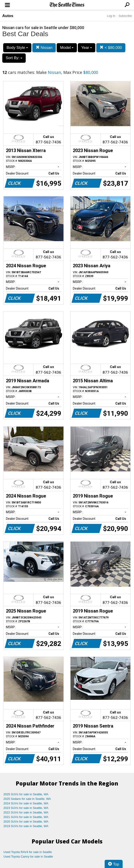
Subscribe (125, 16)
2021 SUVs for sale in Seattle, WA (26, 817)
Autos (8, 16)
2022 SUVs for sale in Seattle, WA (26, 812)
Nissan (44, 48)
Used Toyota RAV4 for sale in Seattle (28, 852)
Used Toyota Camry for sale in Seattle (28, 857)
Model (67, 48)
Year (87, 48)
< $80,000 (111, 48)
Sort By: (14, 58)
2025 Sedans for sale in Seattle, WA (27, 799)
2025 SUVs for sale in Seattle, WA (26, 794)
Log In (111, 16)
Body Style (17, 48)
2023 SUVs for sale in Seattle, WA (26, 808)
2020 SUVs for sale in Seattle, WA (26, 822)
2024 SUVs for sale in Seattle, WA (26, 803)
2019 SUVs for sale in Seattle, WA (26, 826)
